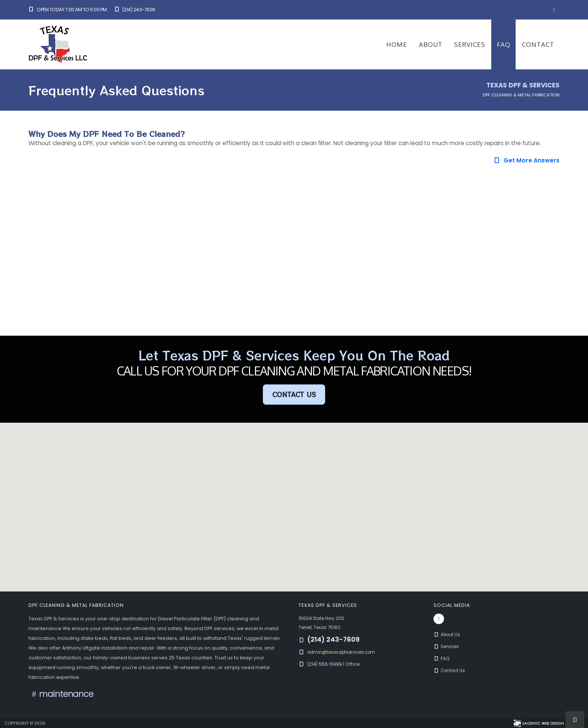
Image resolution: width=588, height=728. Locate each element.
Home (397, 44)
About (431, 44)
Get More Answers (526, 160)
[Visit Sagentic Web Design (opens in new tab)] (538, 723)
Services (470, 44)
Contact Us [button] (294, 395)
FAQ (504, 44)
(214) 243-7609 (135, 10)
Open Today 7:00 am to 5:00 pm (68, 10)
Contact (538, 44)
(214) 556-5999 (326, 664)
